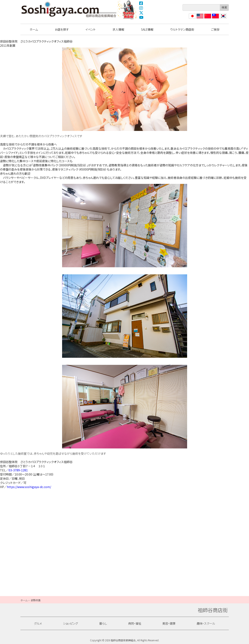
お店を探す (62, 29)
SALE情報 (147, 29)
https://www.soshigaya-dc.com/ (29, 487)
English (200, 18)
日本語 (192, 18)
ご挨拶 (215, 29)
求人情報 (118, 29)
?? (221, 18)
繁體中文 (215, 18)
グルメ (38, 623)
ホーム (34, 29)
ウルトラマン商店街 (127, 10)
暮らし (103, 623)
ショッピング (70, 623)
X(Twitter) (141, 13)
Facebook (141, 3)
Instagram (141, 8)
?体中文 (207, 18)
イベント (91, 29)
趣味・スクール (206, 623)
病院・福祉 (135, 623)
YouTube (141, 18)
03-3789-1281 (18, 470)
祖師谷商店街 (69, 9)
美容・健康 (169, 623)
